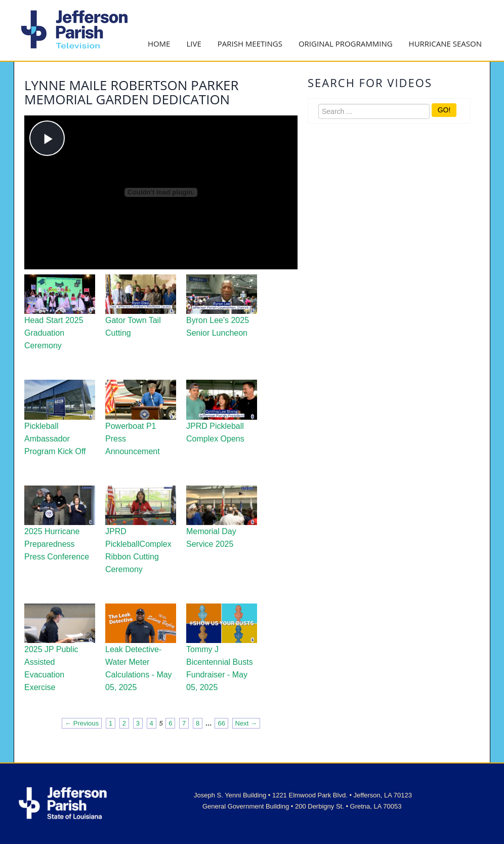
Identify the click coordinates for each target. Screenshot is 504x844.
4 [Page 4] (152, 723)
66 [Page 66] (221, 723)
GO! (444, 110)
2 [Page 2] (124, 723)
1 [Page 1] (111, 723)
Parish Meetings (250, 44)
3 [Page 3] (138, 723)
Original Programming (346, 44)
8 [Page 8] (198, 723)
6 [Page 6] (170, 723)
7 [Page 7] (184, 723)
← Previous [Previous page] (82, 723)
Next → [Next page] (246, 723)
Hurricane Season (445, 44)
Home (159, 44)
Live (194, 44)
